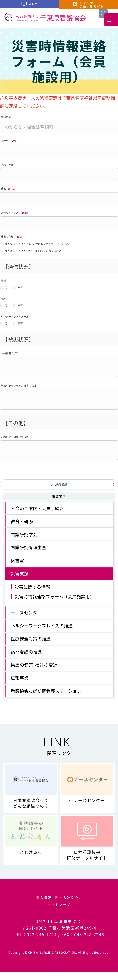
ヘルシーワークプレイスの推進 (42, 628)
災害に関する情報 (32, 589)
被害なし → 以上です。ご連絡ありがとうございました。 (38, 244)
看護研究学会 (24, 537)
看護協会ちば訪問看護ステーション (46, 693)
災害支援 (20, 576)
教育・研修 (22, 524)
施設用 (29, 6)
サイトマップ (59, 912)
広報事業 (20, 680)
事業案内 (59, 499)
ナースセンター (26, 615)
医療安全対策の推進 (31, 641)
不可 (20, 287)
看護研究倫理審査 (28, 550)
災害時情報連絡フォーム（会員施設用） (54, 599)
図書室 (17, 563)
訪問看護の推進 (26, 654)
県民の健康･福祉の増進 (34, 667)
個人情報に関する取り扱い (59, 901)
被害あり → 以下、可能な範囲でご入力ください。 (34, 251)
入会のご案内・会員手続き (37, 511)
